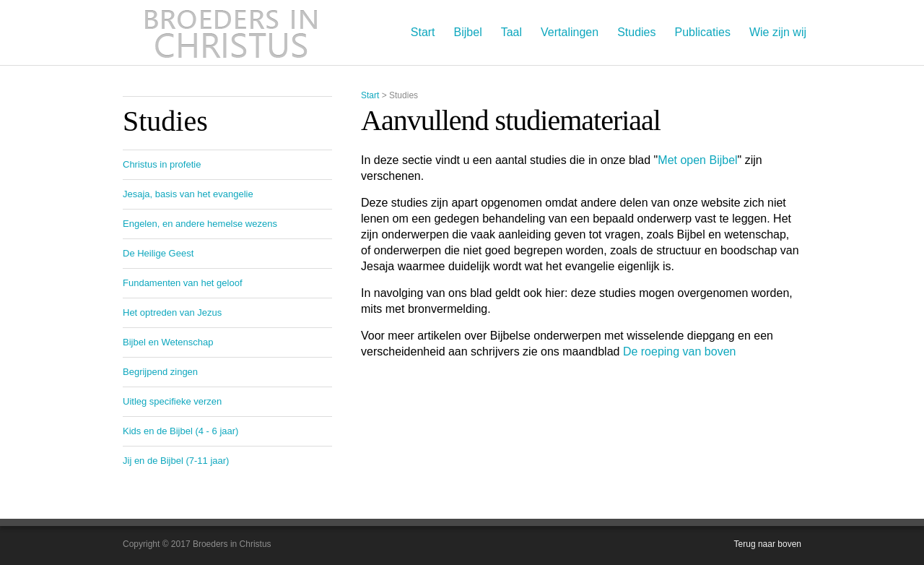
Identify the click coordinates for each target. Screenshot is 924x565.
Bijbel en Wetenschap (168, 342)
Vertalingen (570, 32)
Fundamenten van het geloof (183, 283)
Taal (511, 32)
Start (423, 32)
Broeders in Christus (231, 33)
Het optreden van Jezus (172, 312)
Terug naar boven (768, 544)
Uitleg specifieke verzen (172, 401)
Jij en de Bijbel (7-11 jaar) (176, 461)
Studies (636, 32)
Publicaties (703, 32)
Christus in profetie (162, 164)
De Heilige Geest (158, 253)
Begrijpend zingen (160, 372)
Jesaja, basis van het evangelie (188, 194)
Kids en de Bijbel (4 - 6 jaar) (180, 431)
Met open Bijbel (697, 160)
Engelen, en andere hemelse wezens (200, 224)
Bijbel (468, 32)
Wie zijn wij (778, 32)
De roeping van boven (680, 351)
